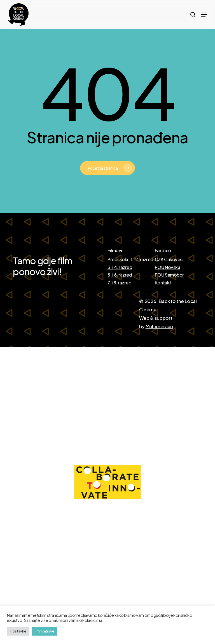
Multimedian (159, 326)
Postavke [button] (18, 631)
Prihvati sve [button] (45, 631)
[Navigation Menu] (204, 15)
